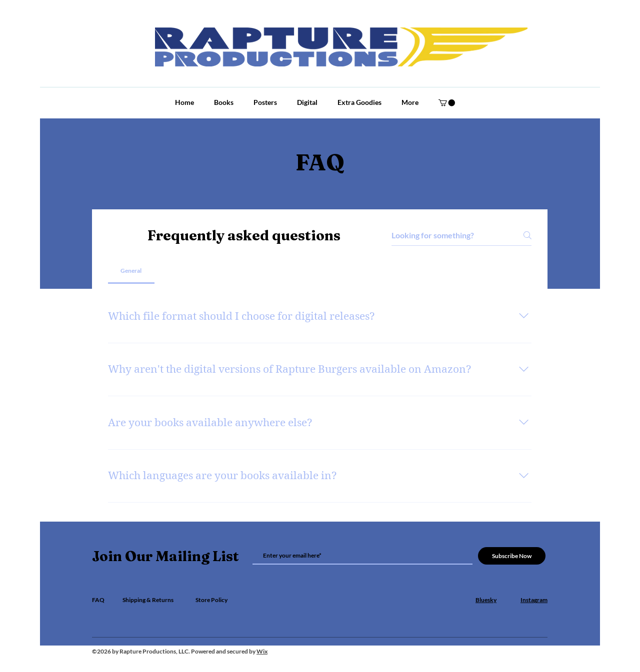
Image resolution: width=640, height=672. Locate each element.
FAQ (98, 600)
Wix (262, 651)
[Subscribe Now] (512, 556)
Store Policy (211, 600)
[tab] (131, 271)
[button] (447, 103)
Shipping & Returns (148, 600)
